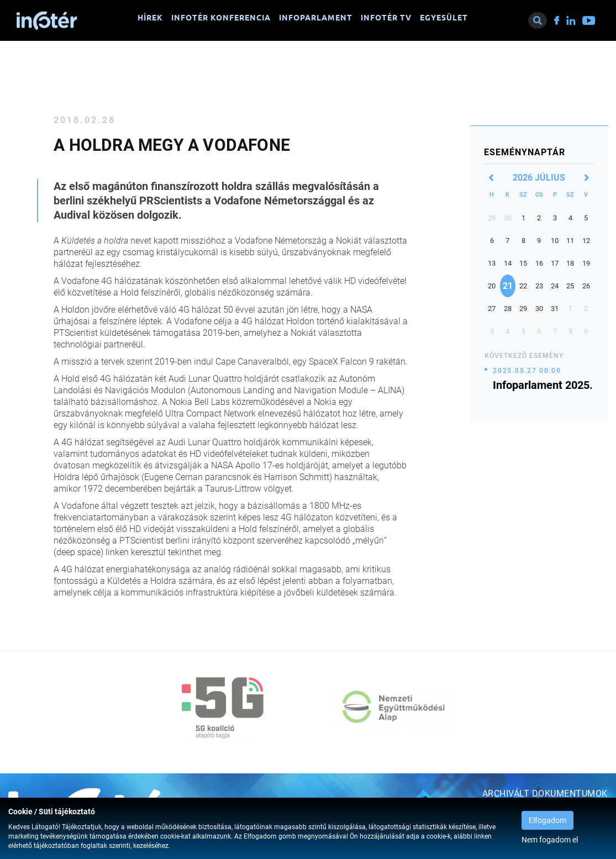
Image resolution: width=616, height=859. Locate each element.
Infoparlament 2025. (543, 385)
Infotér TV (386, 18)
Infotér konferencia (221, 18)
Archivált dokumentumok (545, 794)
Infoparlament (316, 18)
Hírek (150, 18)
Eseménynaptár (525, 152)
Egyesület (444, 18)
